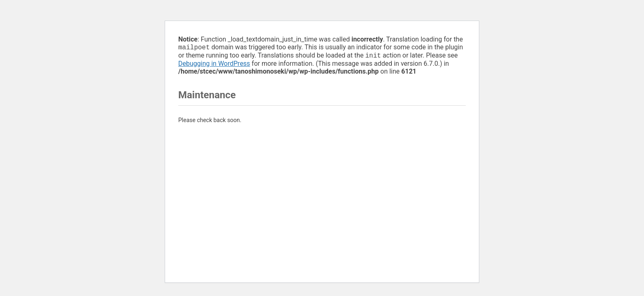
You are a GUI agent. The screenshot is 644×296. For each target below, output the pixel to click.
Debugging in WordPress (214, 65)
